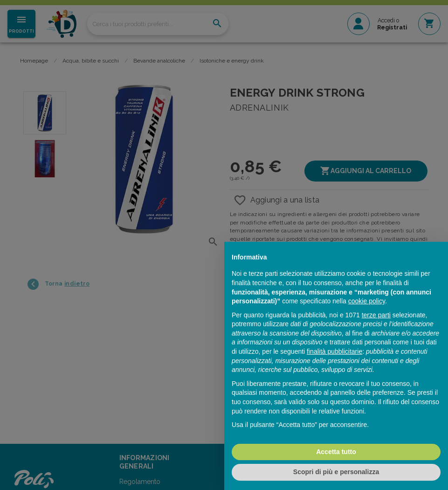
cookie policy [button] (367, 301)
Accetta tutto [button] (336, 452)
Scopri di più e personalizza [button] (336, 472)
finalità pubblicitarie (334, 351)
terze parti (376, 315)
